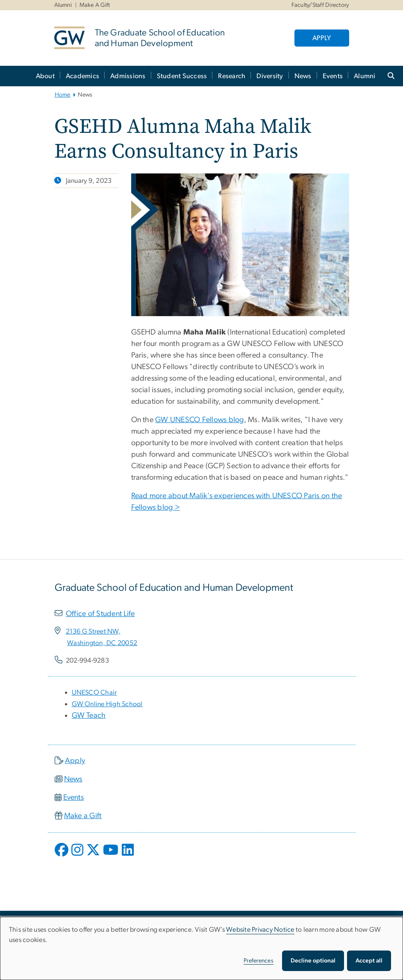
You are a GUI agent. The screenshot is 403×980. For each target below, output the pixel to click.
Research (232, 76)
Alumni (63, 5)
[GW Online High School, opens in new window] (107, 704)
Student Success (182, 76)
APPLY (322, 38)
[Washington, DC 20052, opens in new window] (102, 643)
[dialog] (201, 948)
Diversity (270, 76)
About (45, 76)
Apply (75, 761)
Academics (82, 76)
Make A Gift (95, 5)
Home (63, 95)
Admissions (128, 76)
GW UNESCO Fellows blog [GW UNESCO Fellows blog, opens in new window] (200, 420)
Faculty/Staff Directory (320, 5)
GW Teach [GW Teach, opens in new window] (89, 716)
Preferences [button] (259, 961)
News (303, 76)
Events (333, 76)
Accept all (369, 961)
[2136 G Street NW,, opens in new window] (93, 631)
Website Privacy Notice (260, 930)
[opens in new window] (62, 856)
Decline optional (313, 961)
